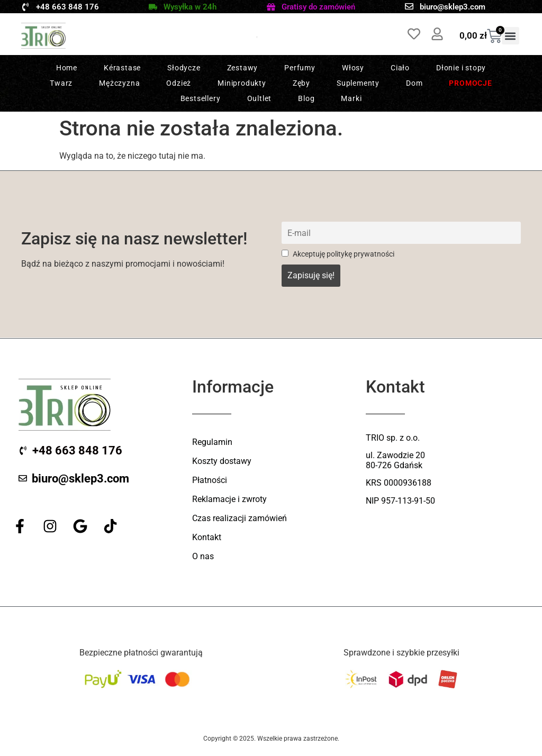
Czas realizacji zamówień (240, 518)
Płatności (210, 480)
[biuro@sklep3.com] (409, 6)
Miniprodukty (242, 83)
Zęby (301, 83)
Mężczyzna (119, 83)
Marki (351, 98)
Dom (414, 83)
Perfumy (300, 68)
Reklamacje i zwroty (229, 499)
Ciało (400, 68)
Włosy (353, 68)
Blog (306, 98)
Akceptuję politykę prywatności (338, 254)
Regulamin (212, 442)
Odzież (179, 83)
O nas (203, 556)
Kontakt (207, 537)
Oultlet (260, 98)
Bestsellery (201, 98)
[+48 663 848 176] (25, 7)
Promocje (470, 83)
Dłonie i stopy (461, 68)
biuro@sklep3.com (453, 7)
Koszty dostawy (222, 461)
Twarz (61, 83)
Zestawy (243, 68)
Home (67, 68)
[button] (511, 36)
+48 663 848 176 (67, 7)
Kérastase (122, 68)
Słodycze (184, 68)
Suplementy (358, 83)
